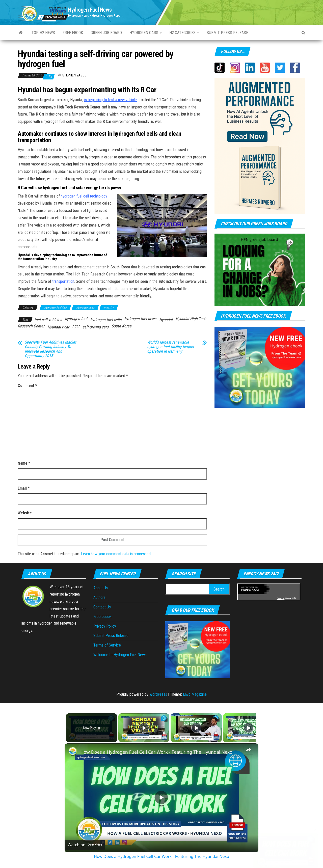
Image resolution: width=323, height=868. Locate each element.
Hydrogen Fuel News (90, 10)
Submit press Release (227, 33)
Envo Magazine (195, 694)
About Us (101, 588)
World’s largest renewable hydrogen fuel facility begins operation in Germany (170, 347)
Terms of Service (107, 645)
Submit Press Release (111, 636)
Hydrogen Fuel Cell (55, 307)
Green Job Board (106, 33)
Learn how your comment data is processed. (116, 554)
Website (25, 513)
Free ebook (73, 33)
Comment (27, 386)
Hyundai (166, 320)
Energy (281, 598)
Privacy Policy (105, 626)
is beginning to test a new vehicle (111, 100)
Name (24, 463)
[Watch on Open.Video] (85, 845)
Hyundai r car (58, 327)
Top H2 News (43, 33)
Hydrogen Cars (146, 33)
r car (76, 326)
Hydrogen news (85, 307)
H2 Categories (184, 33)
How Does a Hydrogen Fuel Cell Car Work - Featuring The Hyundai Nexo (156, 752)
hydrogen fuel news (140, 319)
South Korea (122, 326)
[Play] (195, 728)
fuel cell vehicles (48, 320)
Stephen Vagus (74, 75)
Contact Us (102, 607)
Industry (109, 307)
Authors (99, 597)
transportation (63, 281)
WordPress (158, 694)
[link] (73, 751)
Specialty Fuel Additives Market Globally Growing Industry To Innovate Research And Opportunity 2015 (50, 349)
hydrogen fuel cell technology (84, 196)
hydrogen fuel (76, 319)
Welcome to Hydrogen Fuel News (120, 655)
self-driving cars (96, 327)
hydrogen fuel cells (106, 320)
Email (24, 488)
